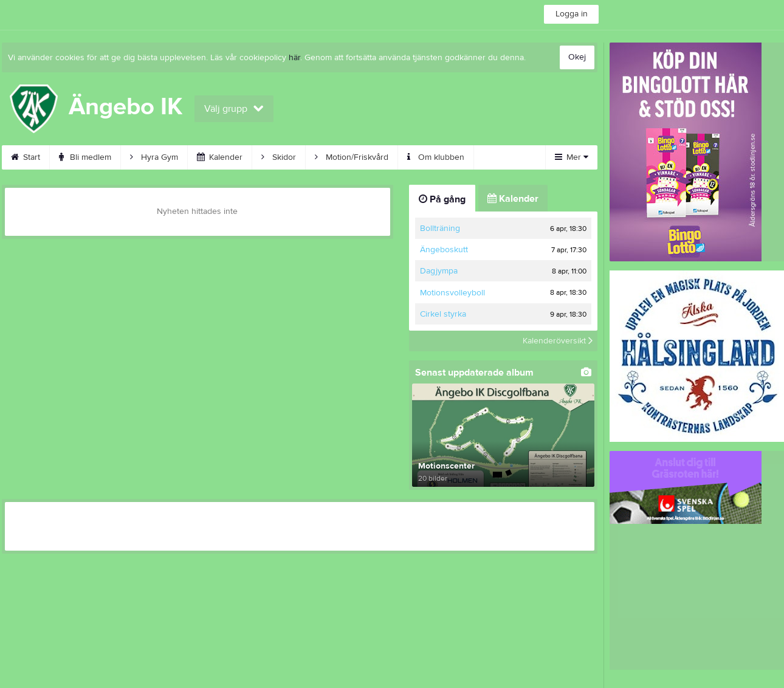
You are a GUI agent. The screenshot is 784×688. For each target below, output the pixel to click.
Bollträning (440, 229)
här (294, 58)
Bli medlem (85, 157)
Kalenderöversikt (558, 341)
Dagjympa (439, 271)
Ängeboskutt (444, 250)
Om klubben (436, 157)
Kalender (220, 157)
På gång (442, 199)
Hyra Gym (154, 157)
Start (26, 157)
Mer (572, 157)
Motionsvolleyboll (452, 293)
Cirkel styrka (443, 314)
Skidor (279, 157)
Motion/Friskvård (352, 157)
